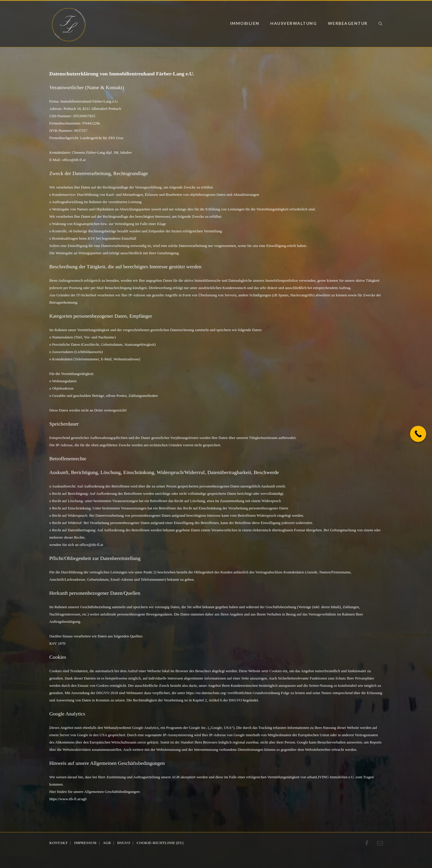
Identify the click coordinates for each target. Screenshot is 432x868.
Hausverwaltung (294, 23)
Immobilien (245, 23)
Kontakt (59, 843)
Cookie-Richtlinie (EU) (160, 843)
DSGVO (124, 843)
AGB (107, 843)
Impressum (85, 843)
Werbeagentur (348, 23)
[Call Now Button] (418, 434)
